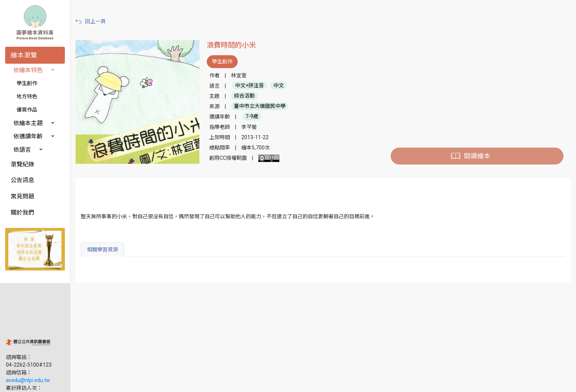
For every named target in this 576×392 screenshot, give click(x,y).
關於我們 (22, 213)
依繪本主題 (28, 123)
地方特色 (27, 96)
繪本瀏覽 (24, 55)
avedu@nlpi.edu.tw (28, 335)
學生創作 (27, 83)
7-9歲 (254, 117)
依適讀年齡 (28, 136)
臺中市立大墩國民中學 (262, 106)
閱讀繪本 (478, 156)
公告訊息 (22, 180)
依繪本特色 (28, 70)
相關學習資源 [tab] (106, 250)
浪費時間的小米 (234, 45)
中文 (281, 86)
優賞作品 (27, 110)
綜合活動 (247, 96)
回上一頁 (99, 21)
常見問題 (22, 196)
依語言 (22, 150)
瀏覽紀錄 (22, 164)
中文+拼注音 (252, 86)
